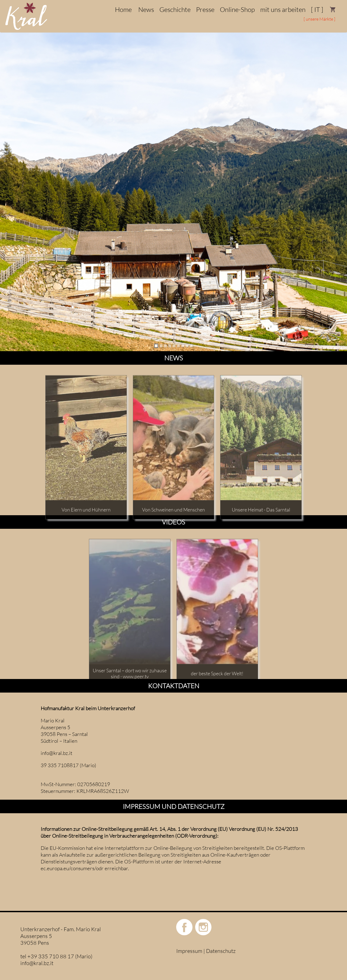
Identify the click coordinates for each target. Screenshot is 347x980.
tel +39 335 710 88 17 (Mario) (56, 956)
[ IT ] (317, 9)
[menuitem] (333, 9)
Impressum (189, 951)
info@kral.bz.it (57, 753)
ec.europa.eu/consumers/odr (72, 868)
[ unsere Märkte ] (319, 19)
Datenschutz (221, 951)
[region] (173, 188)
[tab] (156, 346)
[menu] (173, 16)
